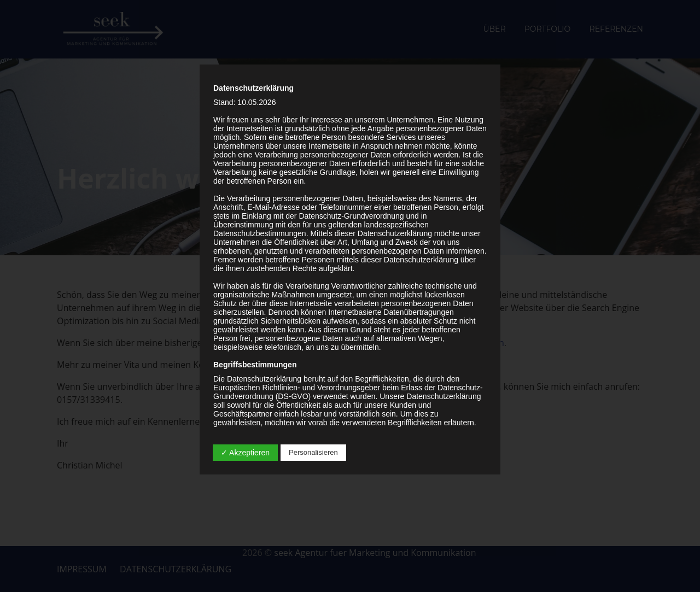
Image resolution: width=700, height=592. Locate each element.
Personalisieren (313, 452)
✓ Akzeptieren (245, 453)
